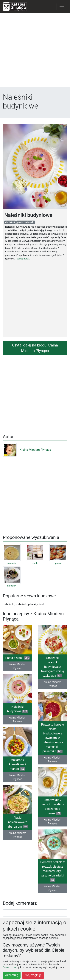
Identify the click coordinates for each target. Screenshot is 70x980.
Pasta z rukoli (18, 658)
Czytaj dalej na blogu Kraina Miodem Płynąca (35, 348)
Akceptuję (12, 975)
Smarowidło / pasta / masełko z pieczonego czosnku (53, 807)
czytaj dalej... (24, 259)
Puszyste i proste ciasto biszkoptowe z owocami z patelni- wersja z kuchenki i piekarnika (52, 738)
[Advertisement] (35, 51)
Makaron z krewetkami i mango (18, 764)
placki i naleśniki (26, 222)
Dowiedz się (10, 967)
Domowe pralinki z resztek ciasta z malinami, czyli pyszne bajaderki (53, 871)
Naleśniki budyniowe (17, 709)
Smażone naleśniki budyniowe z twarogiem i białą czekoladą (52, 667)
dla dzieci (10, 222)
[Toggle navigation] (62, 7)
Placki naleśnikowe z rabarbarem (17, 822)
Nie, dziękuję (33, 975)
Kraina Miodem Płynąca (27, 450)
